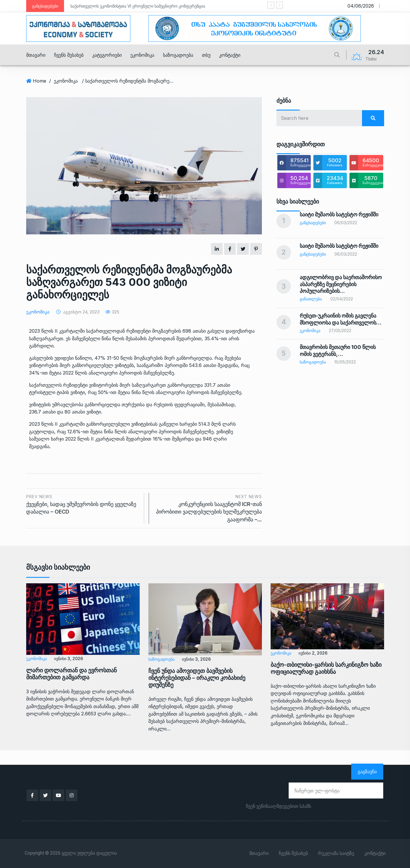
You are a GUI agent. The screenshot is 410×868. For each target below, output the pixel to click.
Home (40, 81)
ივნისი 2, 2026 (313, 653)
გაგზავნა (367, 771)
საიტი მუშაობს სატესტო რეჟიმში (339, 214)
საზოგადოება (178, 55)
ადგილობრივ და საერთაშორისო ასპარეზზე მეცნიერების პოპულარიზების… (341, 284)
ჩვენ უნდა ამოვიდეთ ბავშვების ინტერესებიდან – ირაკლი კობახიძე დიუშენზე (197, 678)
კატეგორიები (107, 55)
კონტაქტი (230, 55)
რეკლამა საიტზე (336, 853)
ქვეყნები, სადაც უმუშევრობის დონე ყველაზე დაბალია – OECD (83, 504)
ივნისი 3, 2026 (69, 658)
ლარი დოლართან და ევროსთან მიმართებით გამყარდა (71, 674)
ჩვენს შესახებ (69, 55)
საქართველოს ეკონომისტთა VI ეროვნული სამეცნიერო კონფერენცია (138, 6)
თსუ (206, 55)
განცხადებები (313, 223)
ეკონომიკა (142, 55)
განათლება (311, 299)
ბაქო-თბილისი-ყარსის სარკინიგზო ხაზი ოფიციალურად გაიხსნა (326, 668)
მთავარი (36, 55)
